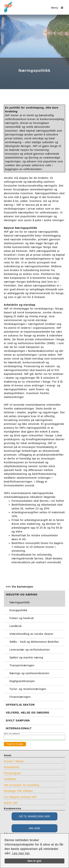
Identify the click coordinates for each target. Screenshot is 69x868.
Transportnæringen (22, 665)
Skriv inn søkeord (12, 734)
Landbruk (16, 626)
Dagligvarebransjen (22, 681)
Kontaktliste (12, 767)
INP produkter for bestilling (22, 785)
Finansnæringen (20, 697)
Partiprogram (12, 773)
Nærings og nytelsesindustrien (30, 673)
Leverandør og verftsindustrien (30, 650)
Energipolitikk (18, 610)
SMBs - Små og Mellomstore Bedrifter (34, 642)
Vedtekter (10, 779)
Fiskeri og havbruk (22, 618)
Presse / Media (14, 761)
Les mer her (21, 853)
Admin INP (11, 803)
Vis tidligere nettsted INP (20, 797)
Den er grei (34, 861)
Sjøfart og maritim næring (26, 657)
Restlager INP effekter (18, 791)
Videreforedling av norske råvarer (32, 634)
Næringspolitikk (20, 602)
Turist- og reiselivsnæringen (28, 689)
